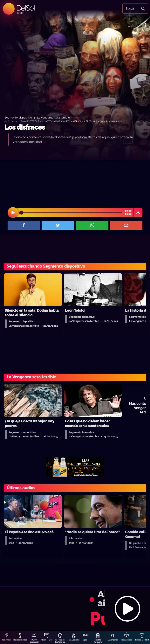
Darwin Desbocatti (34, 641)
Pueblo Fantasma (98, 641)
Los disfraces (25, 127)
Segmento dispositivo (18, 117)
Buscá (130, 9)
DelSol (25, 8)
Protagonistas (126, 640)
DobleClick (6, 640)
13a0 (85, 640)
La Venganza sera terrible (53, 117)
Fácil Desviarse (74, 640)
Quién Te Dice (47, 640)
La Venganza (113, 640)
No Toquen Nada (20, 640)
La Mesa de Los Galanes (60, 641)
